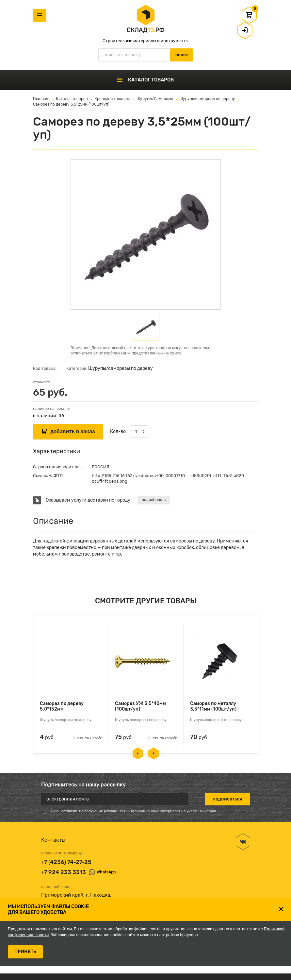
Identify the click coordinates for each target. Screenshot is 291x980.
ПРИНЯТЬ (25, 952)
